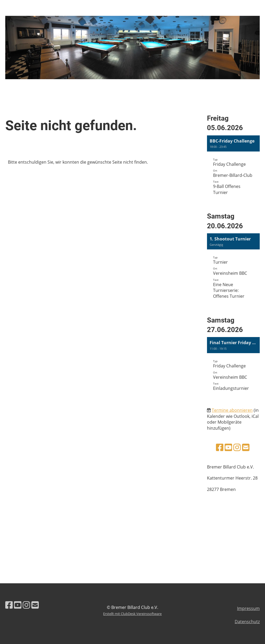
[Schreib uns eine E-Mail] (246, 447)
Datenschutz (247, 622)
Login (218, 10)
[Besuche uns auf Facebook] (220, 447)
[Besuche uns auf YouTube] (228, 447)
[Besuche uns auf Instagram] (237, 447)
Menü (247, 10)
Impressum (248, 608)
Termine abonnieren (232, 410)
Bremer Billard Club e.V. (49, 10)
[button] (233, 169)
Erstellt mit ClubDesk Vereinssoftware (132, 614)
